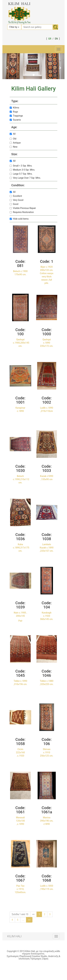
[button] (7, 66)
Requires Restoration (22, 212)
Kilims (14, 108)
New (14, 147)
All (13, 134)
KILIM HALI (14, 936)
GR (50, 39)
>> (29, 920)
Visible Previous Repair (23, 208)
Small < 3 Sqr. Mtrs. (21, 166)
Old (13, 139)
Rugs (14, 112)
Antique (15, 143)
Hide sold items (19, 219)
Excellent (16, 196)
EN (56, 39)
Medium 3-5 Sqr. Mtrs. (22, 170)
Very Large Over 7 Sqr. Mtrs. (25, 178)
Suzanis (15, 120)
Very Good (16, 200)
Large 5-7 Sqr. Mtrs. (21, 174)
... (23, 920)
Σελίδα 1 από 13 (20, 914)
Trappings (16, 116)
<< (33, 914)
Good (14, 204)
